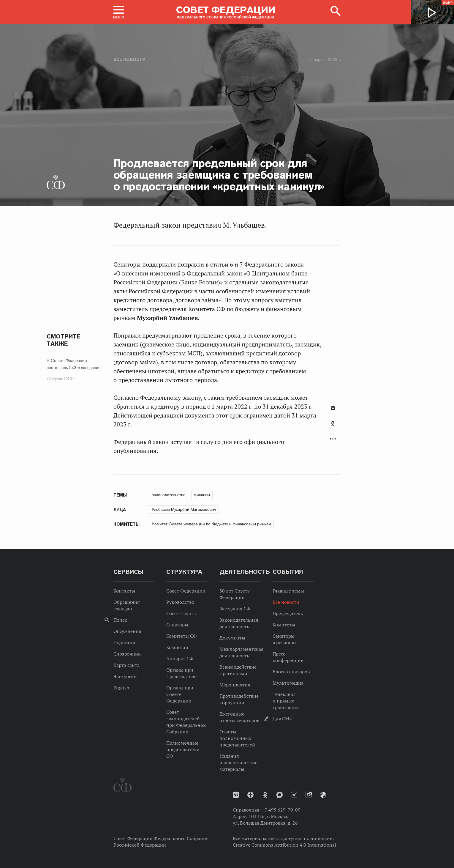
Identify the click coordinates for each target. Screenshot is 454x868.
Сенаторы (177, 625)
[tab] (333, 427)
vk (236, 795)
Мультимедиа (288, 683)
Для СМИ (283, 719)
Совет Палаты (182, 613)
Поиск (120, 620)
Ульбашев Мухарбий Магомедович (184, 509)
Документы (232, 638)
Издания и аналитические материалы (238, 763)
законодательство (169, 495)
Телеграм (294, 795)
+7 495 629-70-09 (281, 810)
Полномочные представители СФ (183, 749)
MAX (280, 795)
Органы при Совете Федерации (180, 694)
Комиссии (177, 647)
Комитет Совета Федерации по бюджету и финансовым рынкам (211, 524)
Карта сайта (126, 665)
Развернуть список (333, 439)
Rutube (309, 795)
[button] (119, 12)
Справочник (127, 654)
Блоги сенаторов (291, 672)
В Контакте (333, 408)
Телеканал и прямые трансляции (286, 701)
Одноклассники (333, 423)
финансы (202, 495)
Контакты (124, 591)
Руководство (180, 602)
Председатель (288, 613)
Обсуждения (127, 631)
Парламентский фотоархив (323, 795)
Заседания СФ (235, 609)
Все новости (129, 59)
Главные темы (288, 591)
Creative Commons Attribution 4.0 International (284, 845)
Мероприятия (235, 685)
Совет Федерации (186, 591)
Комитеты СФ (182, 636)
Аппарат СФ (180, 659)
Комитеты (284, 625)
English (121, 688)
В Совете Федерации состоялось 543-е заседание (73, 364)
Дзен (250, 795)
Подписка (124, 642)
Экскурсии (125, 676)
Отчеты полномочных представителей (237, 738)
